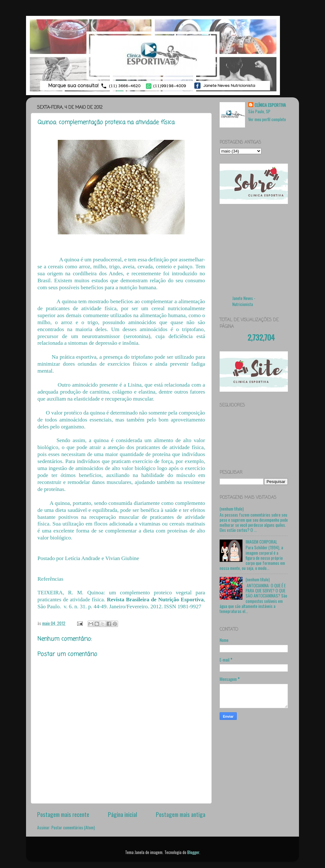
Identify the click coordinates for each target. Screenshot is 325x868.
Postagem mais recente (63, 814)
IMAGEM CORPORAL (261, 542)
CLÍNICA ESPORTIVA (270, 105)
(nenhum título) (232, 509)
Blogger (193, 852)
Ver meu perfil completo (267, 119)
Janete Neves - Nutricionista (244, 301)
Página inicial (123, 814)
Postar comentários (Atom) (73, 827)
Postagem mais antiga (181, 814)
